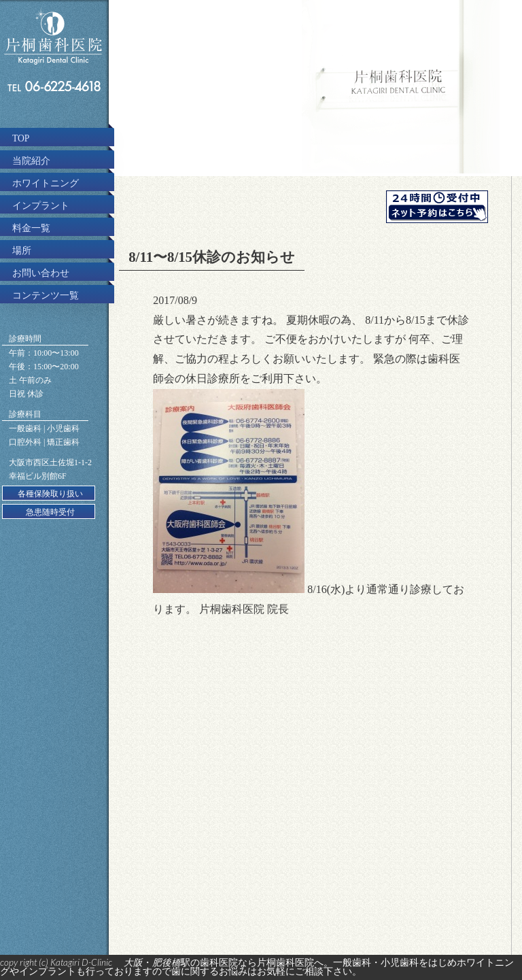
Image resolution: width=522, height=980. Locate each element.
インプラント (41, 206)
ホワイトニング (46, 183)
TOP (21, 138)
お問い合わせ (41, 273)
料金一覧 (31, 228)
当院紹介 (31, 161)
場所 (22, 251)
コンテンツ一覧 (46, 295)
